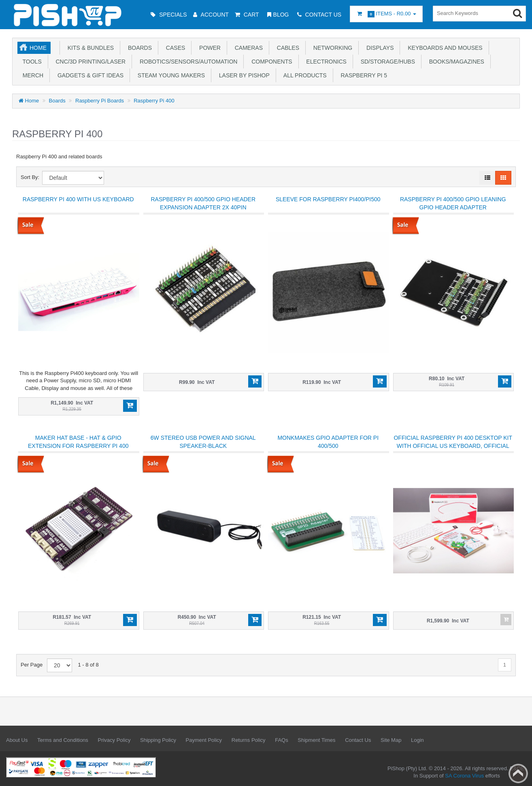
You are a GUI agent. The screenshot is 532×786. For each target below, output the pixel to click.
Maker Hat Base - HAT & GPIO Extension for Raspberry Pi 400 (78, 442)
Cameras (247, 48)
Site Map (391, 740)
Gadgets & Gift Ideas (89, 75)
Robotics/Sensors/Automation (187, 62)
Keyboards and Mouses (443, 48)
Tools (31, 62)
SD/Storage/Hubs (386, 62)
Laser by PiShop (243, 75)
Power (208, 48)
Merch (31, 75)
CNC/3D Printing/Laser (89, 62)
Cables (286, 48)
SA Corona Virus (464, 776)
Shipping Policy (158, 740)
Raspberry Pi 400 (154, 101)
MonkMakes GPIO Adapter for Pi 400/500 (328, 442)
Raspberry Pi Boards (100, 101)
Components (270, 62)
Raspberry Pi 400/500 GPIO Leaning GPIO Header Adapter (453, 203)
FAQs (282, 740)
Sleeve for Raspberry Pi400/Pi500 (328, 199)
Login (417, 740)
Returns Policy (249, 740)
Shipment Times (316, 740)
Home (38, 48)
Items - (386, 14)
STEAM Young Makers (170, 75)
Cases (174, 48)
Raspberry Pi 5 (362, 75)
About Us (17, 740)
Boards (138, 48)
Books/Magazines (455, 62)
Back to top (518, 773)
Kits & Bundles (89, 48)
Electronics (325, 62)
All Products (304, 75)
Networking (331, 48)
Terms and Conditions (63, 740)
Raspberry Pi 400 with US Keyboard (78, 199)
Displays (378, 48)
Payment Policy (204, 740)
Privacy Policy (114, 740)
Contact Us (358, 740)
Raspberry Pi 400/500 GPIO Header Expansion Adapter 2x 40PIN (203, 203)
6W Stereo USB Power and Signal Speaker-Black (203, 442)
